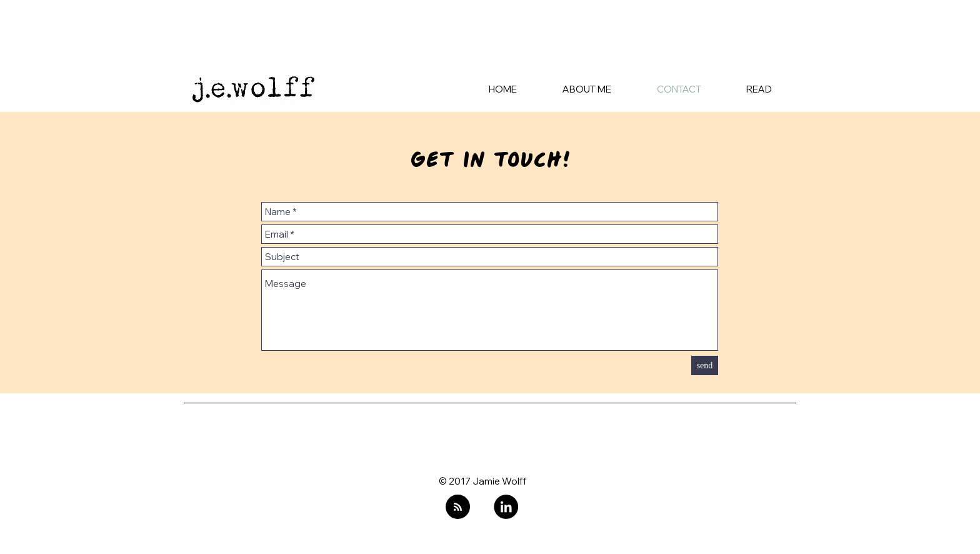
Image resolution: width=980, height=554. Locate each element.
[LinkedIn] (506, 507)
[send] (705, 365)
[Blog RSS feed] (458, 507)
